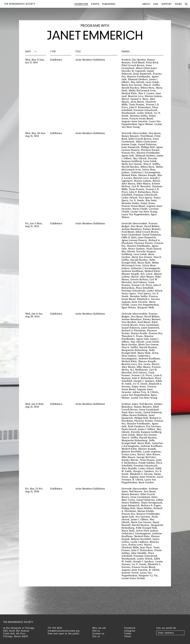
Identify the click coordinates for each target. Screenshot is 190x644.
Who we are (99, 628)
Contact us (98, 633)
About (146, 4)
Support (167, 4)
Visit (156, 4)
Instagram (130, 631)
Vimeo (128, 636)
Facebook (130, 628)
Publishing (109, 4)
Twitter (128, 633)
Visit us (96, 631)
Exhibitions (81, 4)
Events (95, 4)
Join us (96, 636)
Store (178, 4)
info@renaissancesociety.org (64, 631)
